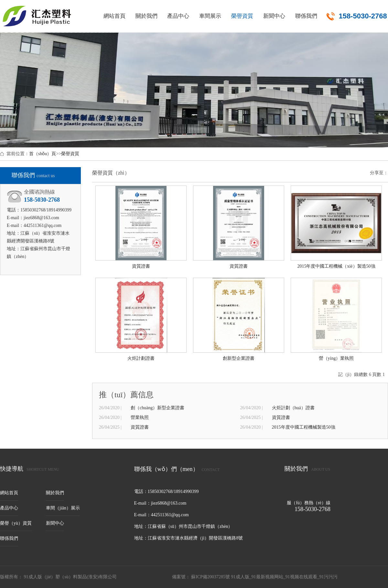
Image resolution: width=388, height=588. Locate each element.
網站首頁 (114, 16)
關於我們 (146, 16)
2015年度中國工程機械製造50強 (304, 427)
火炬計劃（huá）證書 (293, 408)
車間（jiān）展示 (63, 508)
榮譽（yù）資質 (16, 523)
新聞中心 (274, 16)
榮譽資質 (242, 16)
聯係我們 (306, 16)
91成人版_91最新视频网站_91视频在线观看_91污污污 (284, 577)
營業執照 (140, 417)
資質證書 (281, 417)
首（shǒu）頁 (43, 154)
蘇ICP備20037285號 (211, 577)
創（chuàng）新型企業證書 (157, 408)
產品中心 (178, 16)
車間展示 (210, 16)
